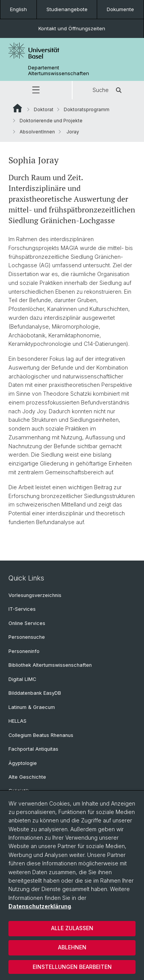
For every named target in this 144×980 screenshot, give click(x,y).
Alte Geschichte (27, 777)
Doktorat (44, 109)
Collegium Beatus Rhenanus (41, 735)
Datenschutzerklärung (40, 906)
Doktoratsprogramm (87, 109)
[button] (36, 90)
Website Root (17, 108)
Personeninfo (24, 651)
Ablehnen (72, 947)
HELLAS (17, 721)
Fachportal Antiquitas (33, 749)
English (18, 9)
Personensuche (27, 637)
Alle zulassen (72, 928)
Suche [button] (108, 90)
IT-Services (22, 609)
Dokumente (120, 9)
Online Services (27, 623)
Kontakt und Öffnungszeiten (72, 28)
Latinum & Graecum (32, 707)
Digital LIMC (22, 679)
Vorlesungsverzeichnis (35, 595)
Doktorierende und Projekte (51, 121)
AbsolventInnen (37, 132)
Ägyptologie (23, 763)
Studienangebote (67, 9)
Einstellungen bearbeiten (72, 967)
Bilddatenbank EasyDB (35, 693)
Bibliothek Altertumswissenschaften (50, 665)
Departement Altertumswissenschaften (59, 71)
